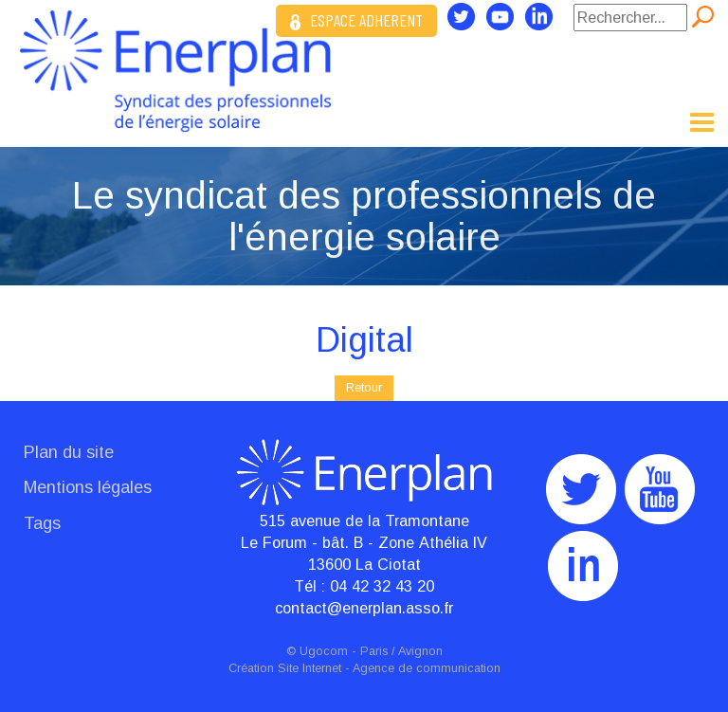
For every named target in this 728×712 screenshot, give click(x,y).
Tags (42, 523)
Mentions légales (88, 487)
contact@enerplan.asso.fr (364, 608)
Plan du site (69, 452)
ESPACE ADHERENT (356, 20)
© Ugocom (317, 651)
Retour (364, 387)
